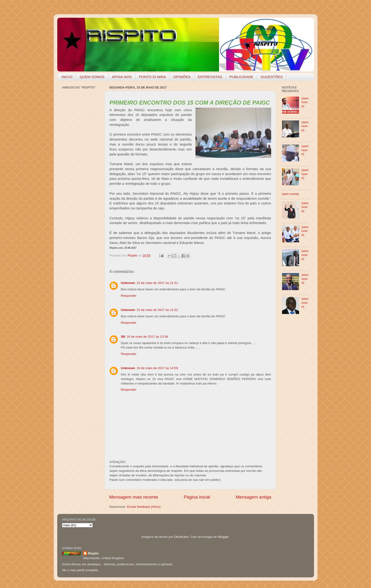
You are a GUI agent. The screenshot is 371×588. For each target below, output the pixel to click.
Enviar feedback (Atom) (144, 507)
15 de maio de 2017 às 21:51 (157, 283)
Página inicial (197, 497)
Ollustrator (181, 537)
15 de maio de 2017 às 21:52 (157, 310)
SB (123, 337)
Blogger (223, 537)
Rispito (93, 553)
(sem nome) (305, 102)
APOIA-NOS (122, 77)
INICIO (67, 77)
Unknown (128, 283)
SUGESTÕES (272, 77)
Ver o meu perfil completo (80, 570)
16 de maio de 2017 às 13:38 (147, 337)
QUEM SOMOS (92, 77)
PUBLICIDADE (241, 77)
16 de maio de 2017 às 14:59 (157, 368)
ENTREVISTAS (210, 77)
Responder (129, 296)
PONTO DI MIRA (152, 77)
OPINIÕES (182, 77)
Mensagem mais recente (134, 497)
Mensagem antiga (253, 497)
